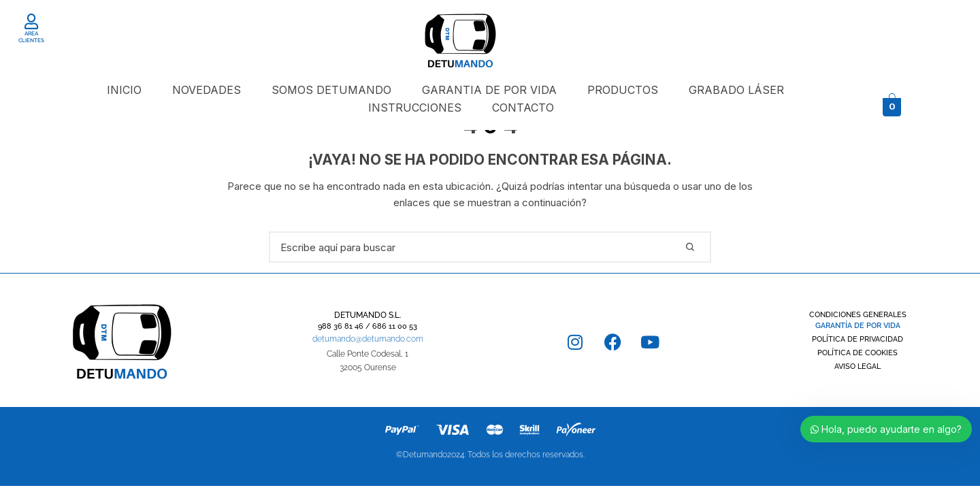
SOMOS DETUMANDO (331, 90)
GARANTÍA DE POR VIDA (858, 326)
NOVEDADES (207, 90)
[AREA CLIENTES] (31, 21)
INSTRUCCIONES (415, 108)
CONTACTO (523, 108)
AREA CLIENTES (31, 37)
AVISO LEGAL (857, 366)
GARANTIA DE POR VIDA (489, 90)
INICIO (124, 90)
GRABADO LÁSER (736, 90)
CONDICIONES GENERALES (858, 315)
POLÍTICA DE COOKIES (857, 353)
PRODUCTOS (623, 90)
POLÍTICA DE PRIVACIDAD (857, 339)
